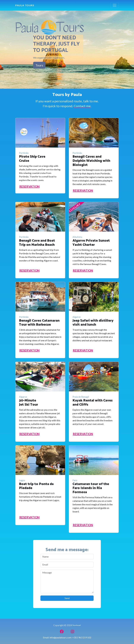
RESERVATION (29, 186)
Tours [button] (39, 65)
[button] (10, 44)
